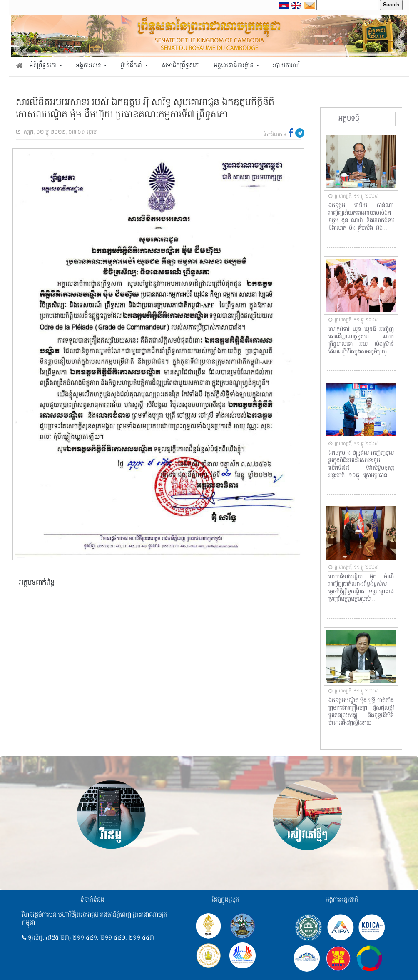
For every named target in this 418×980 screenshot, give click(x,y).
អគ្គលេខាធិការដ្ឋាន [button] (234, 66)
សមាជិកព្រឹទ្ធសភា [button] (181, 66)
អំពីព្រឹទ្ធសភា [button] (44, 66)
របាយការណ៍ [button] (287, 66)
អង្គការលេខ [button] (90, 66)
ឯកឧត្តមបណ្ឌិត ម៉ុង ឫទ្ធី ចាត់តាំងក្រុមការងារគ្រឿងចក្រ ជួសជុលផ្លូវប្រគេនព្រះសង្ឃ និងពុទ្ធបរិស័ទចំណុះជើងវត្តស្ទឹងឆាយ (361, 712)
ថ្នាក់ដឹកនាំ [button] (132, 66)
